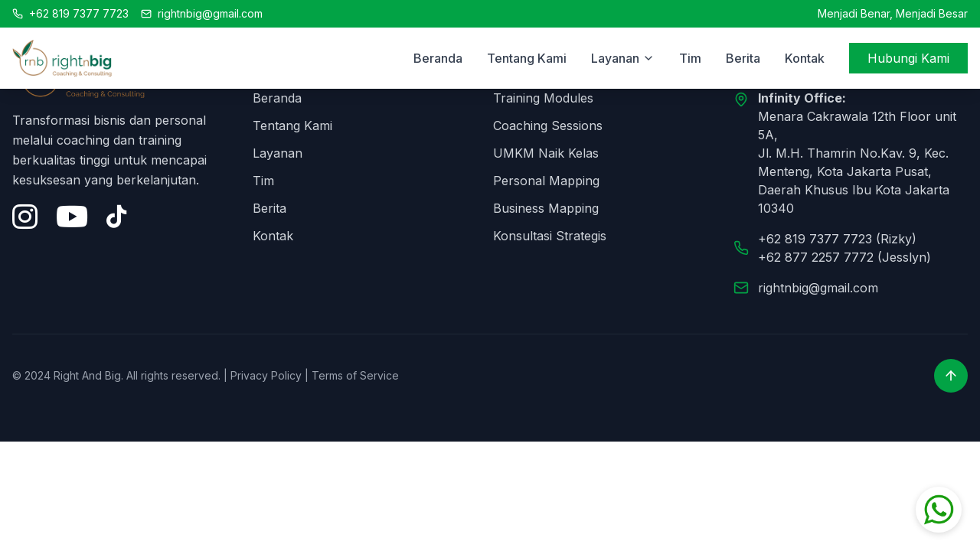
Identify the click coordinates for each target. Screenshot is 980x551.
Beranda (438, 58)
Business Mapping (546, 208)
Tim (690, 58)
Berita (743, 58)
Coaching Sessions (548, 126)
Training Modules (543, 98)
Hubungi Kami (908, 58)
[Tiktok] (116, 217)
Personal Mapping (546, 181)
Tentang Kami (527, 58)
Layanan (278, 153)
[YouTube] (72, 217)
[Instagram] (25, 217)
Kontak (805, 58)
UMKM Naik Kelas (546, 153)
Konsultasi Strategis (550, 236)
